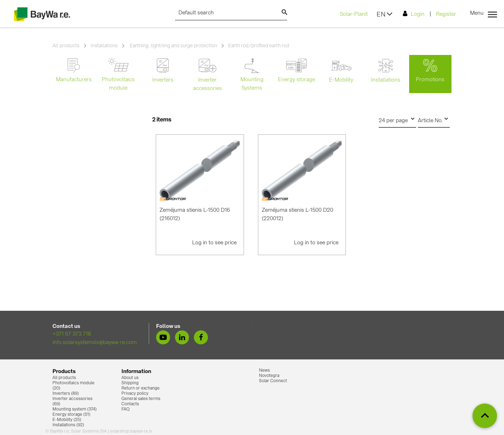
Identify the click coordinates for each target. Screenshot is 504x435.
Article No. (434, 119)
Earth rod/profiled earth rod (259, 46)
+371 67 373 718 (72, 334)
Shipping (130, 383)
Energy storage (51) (71, 415)
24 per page (397, 119)
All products (66, 46)
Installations (104, 46)
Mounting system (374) (75, 409)
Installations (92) (68, 425)
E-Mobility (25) (67, 420)
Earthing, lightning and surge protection (173, 46)
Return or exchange (141, 388)
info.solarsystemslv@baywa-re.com (95, 343)
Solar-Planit (354, 15)
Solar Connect (273, 381)
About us (130, 378)
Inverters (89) (66, 394)
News (264, 371)
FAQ (125, 409)
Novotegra (269, 376)
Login (414, 14)
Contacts (130, 404)
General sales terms (141, 399)
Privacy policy (135, 394)
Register (446, 15)
